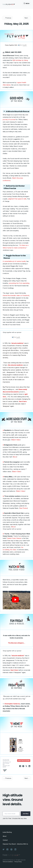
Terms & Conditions (8, 862)
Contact (5, 840)
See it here (14, 670)
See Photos (23, 508)
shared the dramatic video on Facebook (16, 295)
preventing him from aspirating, (19, 283)
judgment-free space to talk (17, 199)
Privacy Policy (18, 862)
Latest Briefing (7, 832)
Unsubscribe (6, 760)
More (15, 457)
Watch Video (16, 440)
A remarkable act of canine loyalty (14, 261)
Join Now (26, 814)
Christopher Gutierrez (12, 704)
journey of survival (9, 119)
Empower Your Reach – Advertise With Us (15, 844)
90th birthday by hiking (20, 60)
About (5, 836)
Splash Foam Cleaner (14, 538)
